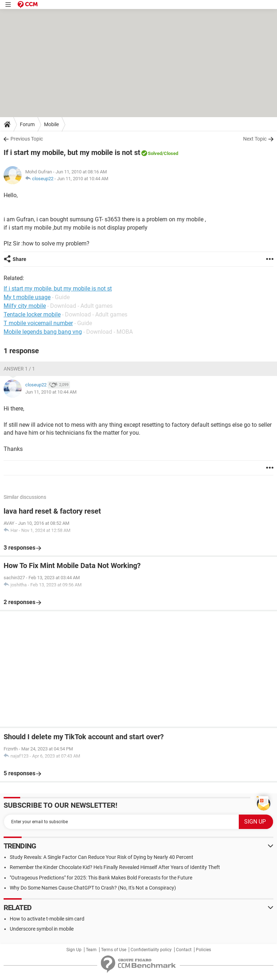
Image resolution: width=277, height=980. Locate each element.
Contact (184, 950)
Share (19, 259)
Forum (27, 124)
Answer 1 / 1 (19, 369)
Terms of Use (114, 950)
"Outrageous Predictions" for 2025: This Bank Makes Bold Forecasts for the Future (101, 878)
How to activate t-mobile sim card (47, 919)
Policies (203, 950)
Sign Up (74, 950)
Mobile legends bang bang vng (43, 332)
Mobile (51, 124)
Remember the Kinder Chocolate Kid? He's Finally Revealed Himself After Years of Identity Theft (115, 867)
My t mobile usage (27, 297)
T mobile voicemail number (38, 323)
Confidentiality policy (151, 950)
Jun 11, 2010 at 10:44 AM (83, 179)
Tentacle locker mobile (32, 314)
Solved (155, 153)
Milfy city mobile (25, 306)
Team (91, 950)
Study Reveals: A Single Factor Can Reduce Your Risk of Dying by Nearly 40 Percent (102, 857)
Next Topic (255, 139)
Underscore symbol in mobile (42, 929)
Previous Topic (27, 139)
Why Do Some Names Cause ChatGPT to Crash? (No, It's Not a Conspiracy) (93, 888)
